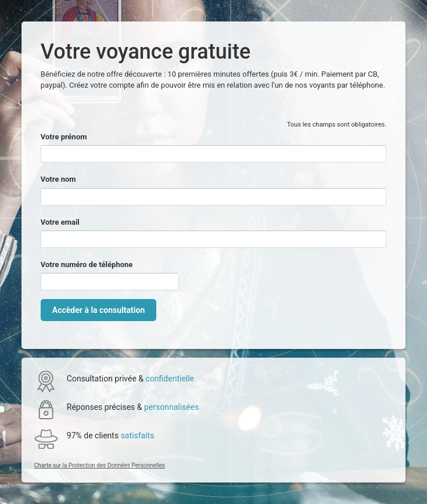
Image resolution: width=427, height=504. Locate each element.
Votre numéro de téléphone (87, 264)
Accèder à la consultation (98, 310)
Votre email (60, 222)
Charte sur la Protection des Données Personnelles (100, 465)
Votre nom (58, 179)
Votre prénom (64, 137)
